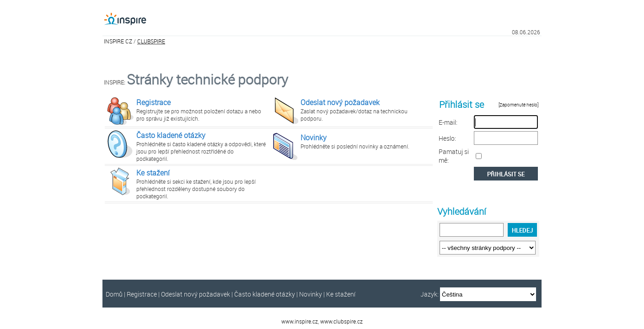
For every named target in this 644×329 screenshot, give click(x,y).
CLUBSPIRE (151, 41)
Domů (114, 294)
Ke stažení (153, 173)
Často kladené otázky (171, 135)
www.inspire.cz (300, 321)
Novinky (314, 138)
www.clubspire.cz (341, 321)
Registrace (153, 102)
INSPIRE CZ (118, 41)
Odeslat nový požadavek (340, 102)
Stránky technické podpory (207, 80)
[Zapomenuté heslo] (519, 105)
